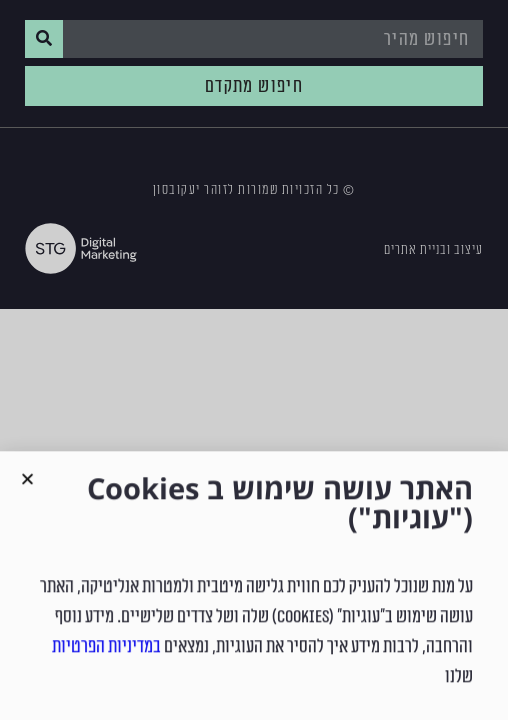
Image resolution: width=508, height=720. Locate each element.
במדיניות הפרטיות (106, 668)
